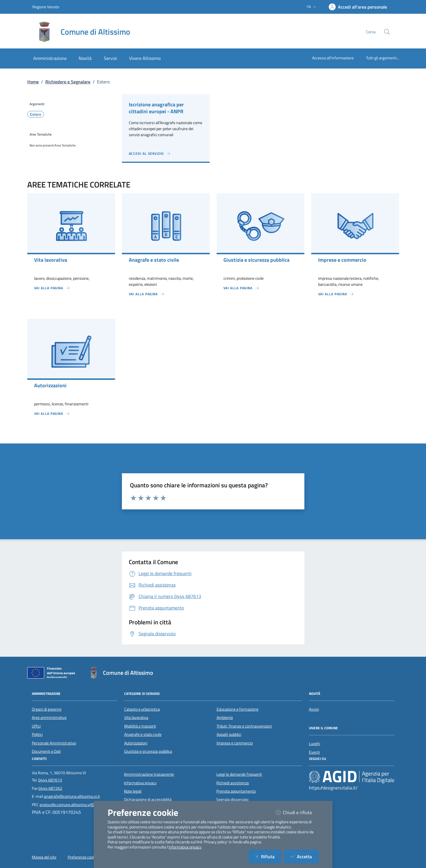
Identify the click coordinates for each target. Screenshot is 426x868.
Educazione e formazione (238, 709)
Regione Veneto (46, 7)
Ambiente (225, 718)
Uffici (36, 726)
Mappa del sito (44, 857)
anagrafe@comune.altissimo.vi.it (72, 796)
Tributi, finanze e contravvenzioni (244, 726)
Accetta (305, 856)
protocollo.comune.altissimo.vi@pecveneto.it (77, 805)
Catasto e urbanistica (142, 709)
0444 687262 (50, 788)
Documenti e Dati (46, 751)
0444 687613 (50, 780)
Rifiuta (268, 856)
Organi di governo (47, 709)
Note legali (133, 791)
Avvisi (314, 709)
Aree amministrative (49, 718)
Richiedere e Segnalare (68, 82)
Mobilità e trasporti (140, 726)
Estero (35, 114)
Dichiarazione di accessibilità (148, 799)
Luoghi (315, 744)
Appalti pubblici (229, 734)
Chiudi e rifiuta (297, 812)
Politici (37, 734)
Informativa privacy (140, 783)
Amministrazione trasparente (149, 774)
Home (33, 82)
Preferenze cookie (83, 857)
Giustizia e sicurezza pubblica (148, 751)
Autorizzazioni (136, 743)
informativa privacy (185, 847)
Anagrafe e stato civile (143, 734)
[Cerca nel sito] (387, 32)
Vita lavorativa (136, 718)
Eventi (314, 752)
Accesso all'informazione (333, 58)
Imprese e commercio (235, 743)
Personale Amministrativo (54, 743)
